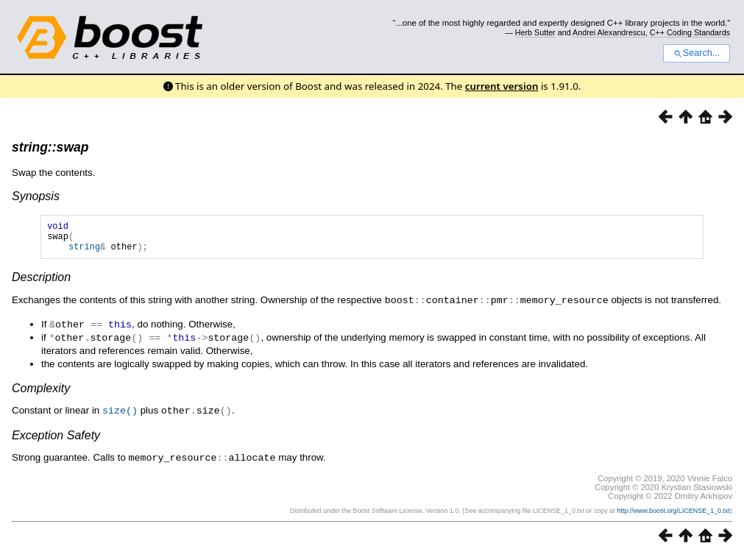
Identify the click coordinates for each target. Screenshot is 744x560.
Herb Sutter (535, 32)
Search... (697, 53)
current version (502, 86)
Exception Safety (56, 439)
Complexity (41, 393)
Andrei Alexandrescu (609, 32)
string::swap (50, 147)
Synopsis (36, 196)
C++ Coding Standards (690, 32)
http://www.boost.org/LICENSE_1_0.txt (673, 514)
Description (41, 284)
